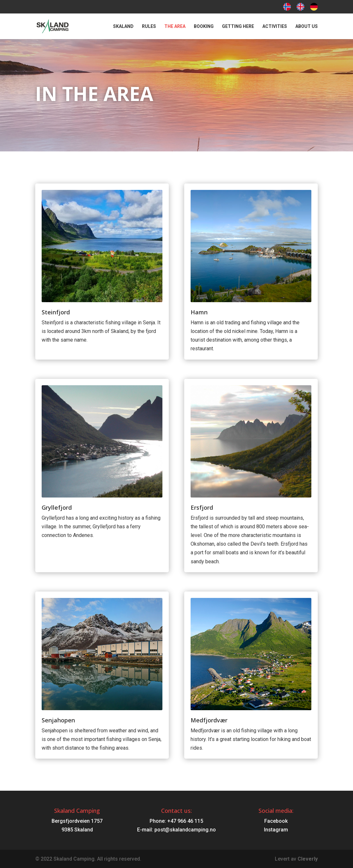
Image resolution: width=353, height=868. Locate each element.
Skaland (123, 26)
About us (307, 26)
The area (175, 26)
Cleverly (308, 859)
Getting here (238, 26)
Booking (204, 26)
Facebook (276, 821)
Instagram (276, 830)
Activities (275, 26)
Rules (149, 26)
